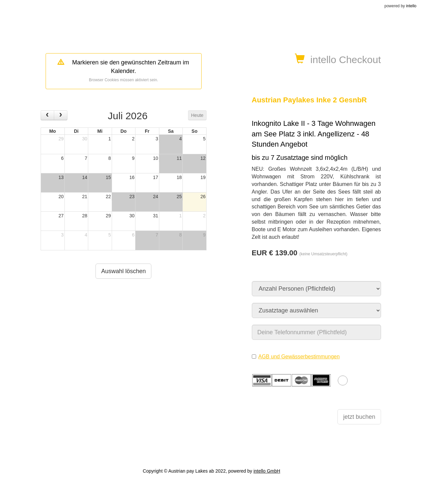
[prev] (47, 115)
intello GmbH (267, 471)
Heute (197, 115)
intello (411, 6)
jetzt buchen (359, 417)
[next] (61, 115)
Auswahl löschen (123, 271)
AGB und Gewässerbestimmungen (299, 357)
